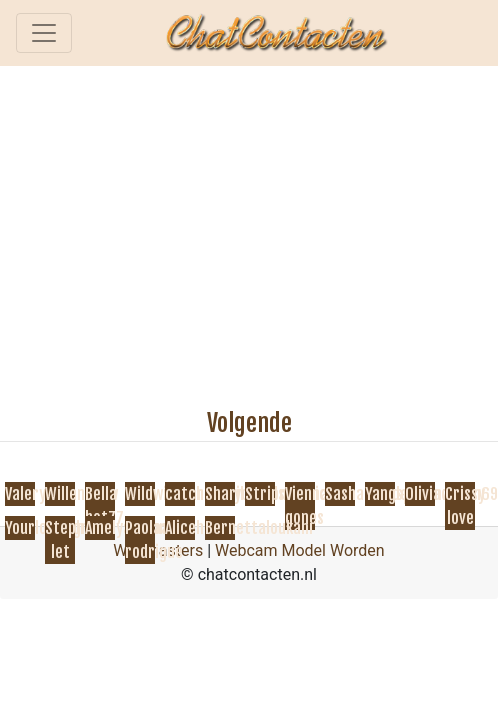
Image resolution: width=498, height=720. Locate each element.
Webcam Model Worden (300, 550)
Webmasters (158, 550)
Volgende (249, 423)
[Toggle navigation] (44, 33)
